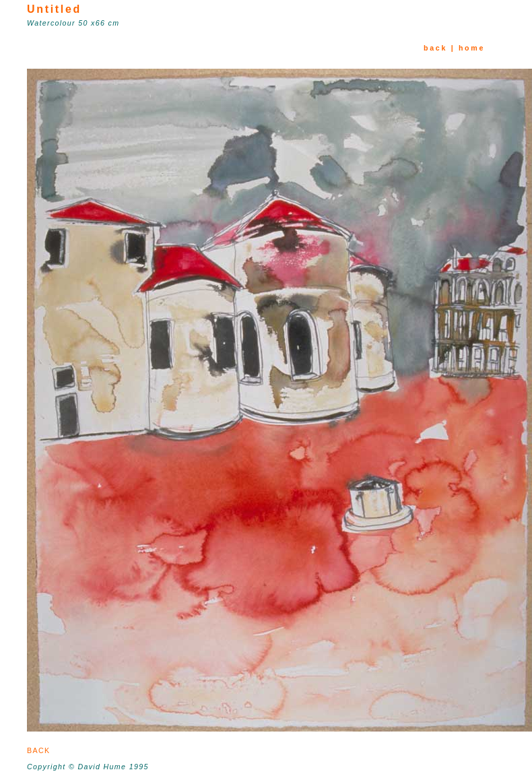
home (472, 48)
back (435, 48)
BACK (43, 750)
